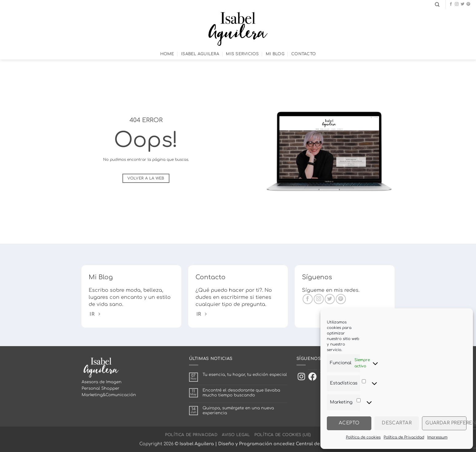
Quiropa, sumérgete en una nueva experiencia (238, 411)
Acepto (349, 423)
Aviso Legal (236, 435)
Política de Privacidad (404, 437)
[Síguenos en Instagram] (457, 4)
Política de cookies (363, 437)
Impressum (437, 437)
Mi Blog (275, 54)
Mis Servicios (242, 54)
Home (167, 54)
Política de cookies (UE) (283, 435)
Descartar (397, 423)
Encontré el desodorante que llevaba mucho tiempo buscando (241, 393)
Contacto (304, 54)
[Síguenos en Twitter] (462, 4)
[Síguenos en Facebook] (451, 4)
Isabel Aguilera (200, 54)
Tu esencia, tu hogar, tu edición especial (245, 375)
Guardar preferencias (446, 423)
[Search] (437, 5)
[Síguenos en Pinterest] (468, 4)
